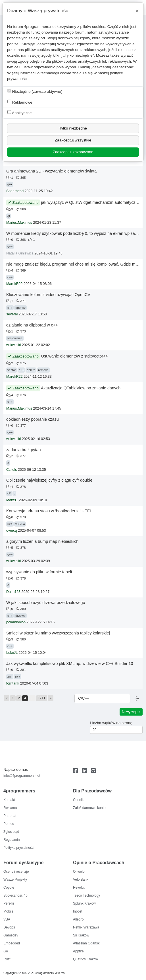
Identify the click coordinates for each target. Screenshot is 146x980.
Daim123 (13, 592)
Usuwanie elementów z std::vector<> (75, 356)
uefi (10, 524)
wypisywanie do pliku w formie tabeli (39, 572)
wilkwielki (13, 345)
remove (43, 370)
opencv (20, 308)
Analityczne (20, 113)
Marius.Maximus (19, 223)
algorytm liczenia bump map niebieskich (42, 541)
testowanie (15, 338)
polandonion (16, 622)
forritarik (13, 683)
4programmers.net (40, 27)
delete (31, 370)
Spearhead (15, 191)
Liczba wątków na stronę (111, 723)
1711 (42, 698)
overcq (12, 531)
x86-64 (20, 524)
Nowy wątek (131, 712)
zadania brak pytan (24, 450)
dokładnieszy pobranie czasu (33, 419)
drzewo (20, 616)
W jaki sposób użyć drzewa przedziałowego (46, 603)
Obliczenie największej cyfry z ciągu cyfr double (49, 480)
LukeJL (12, 653)
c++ (10, 246)
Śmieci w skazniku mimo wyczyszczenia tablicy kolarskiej (58, 633)
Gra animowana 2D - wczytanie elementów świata (51, 171)
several (12, 314)
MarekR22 (14, 284)
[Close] (137, 11)
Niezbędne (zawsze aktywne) (35, 91)
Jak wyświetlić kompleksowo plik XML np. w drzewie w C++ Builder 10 (70, 663)
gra (10, 184)
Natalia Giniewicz (20, 253)
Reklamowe (20, 102)
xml (10, 677)
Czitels (12, 470)
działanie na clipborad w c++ (32, 325)
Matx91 (12, 500)
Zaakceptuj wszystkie (73, 140)
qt (9, 216)
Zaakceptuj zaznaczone (73, 152)
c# (9, 493)
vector (12, 370)
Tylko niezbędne (73, 128)
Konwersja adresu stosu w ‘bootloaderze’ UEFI (49, 511)
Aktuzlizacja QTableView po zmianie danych (81, 388)
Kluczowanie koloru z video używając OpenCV (48, 295)
